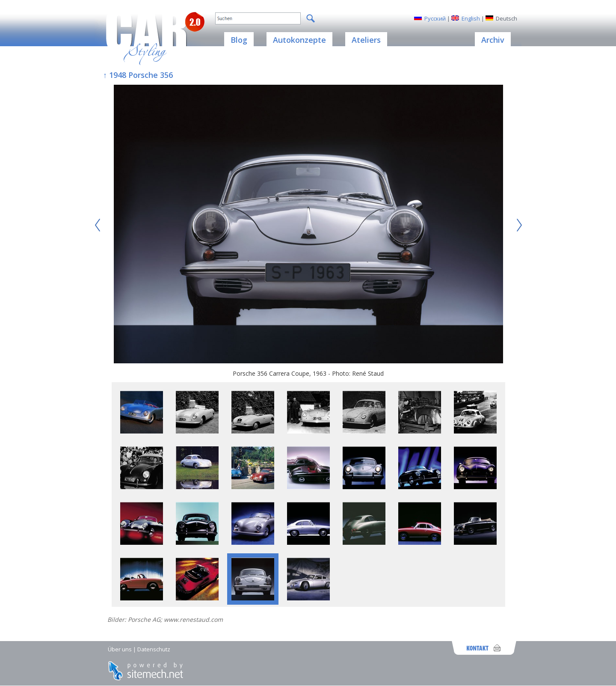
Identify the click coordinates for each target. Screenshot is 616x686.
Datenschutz (154, 649)
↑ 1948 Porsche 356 (138, 75)
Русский (435, 18)
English (471, 18)
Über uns (120, 649)
